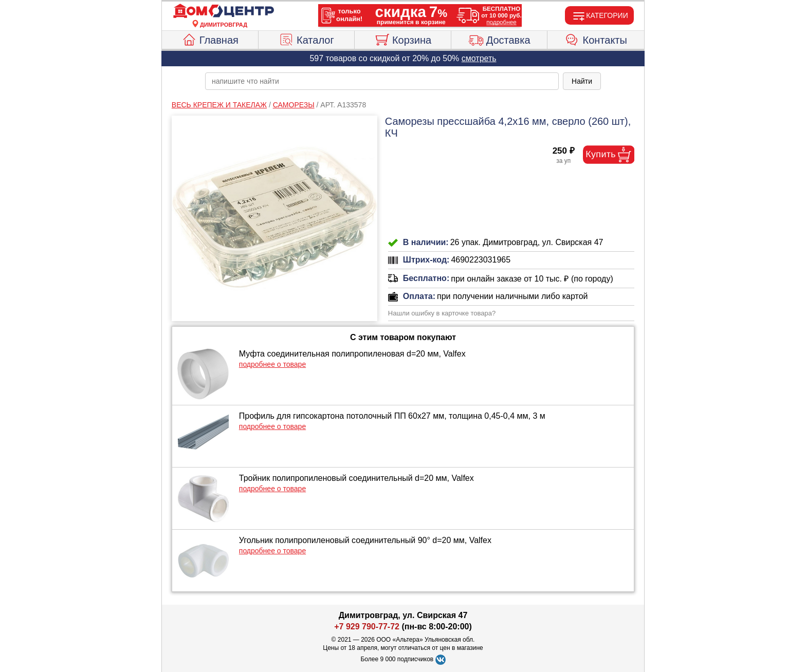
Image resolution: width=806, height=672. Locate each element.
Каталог (306, 39)
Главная (210, 39)
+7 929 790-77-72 (367, 627)
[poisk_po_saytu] (382, 81)
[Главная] (224, 11)
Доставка (499, 39)
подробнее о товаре (272, 364)
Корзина (403, 39)
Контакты (596, 39)
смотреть (479, 58)
